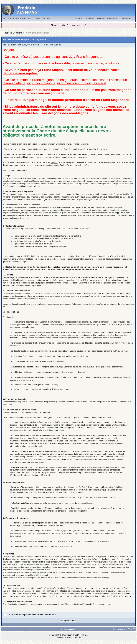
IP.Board (64, 635)
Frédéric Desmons (13, 33)
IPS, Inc (84, 635)
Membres (101, 19)
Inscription (81, 25)
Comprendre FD (127, 19)
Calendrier (89, 19)
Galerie (79, 19)
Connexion (71, 25)
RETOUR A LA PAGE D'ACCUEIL (18, 19)
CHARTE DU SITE (43, 19)
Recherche (112, 19)
